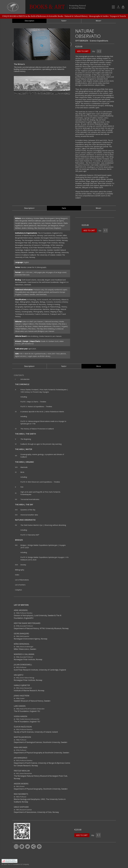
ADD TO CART (83, 57)
